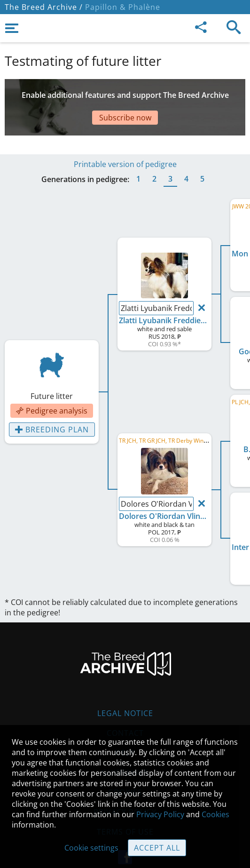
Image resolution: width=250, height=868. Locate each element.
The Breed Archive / (44, 7)
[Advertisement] (125, 98)
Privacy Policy (160, 814)
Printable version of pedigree (125, 141)
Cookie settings (91, 848)
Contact (125, 709)
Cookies (215, 814)
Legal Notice (125, 690)
